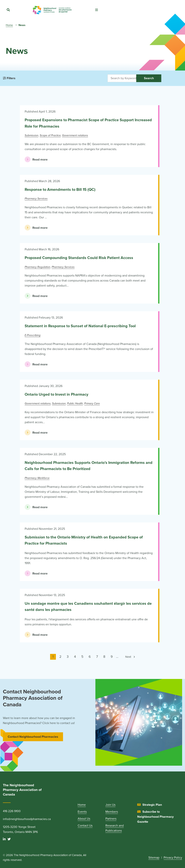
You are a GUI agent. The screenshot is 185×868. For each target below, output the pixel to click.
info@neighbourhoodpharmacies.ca (27, 819)
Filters (9, 78)
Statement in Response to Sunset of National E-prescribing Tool (80, 326)
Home (9, 25)
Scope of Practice (50, 135)
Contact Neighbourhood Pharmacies (33, 737)
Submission (32, 135)
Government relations (75, 135)
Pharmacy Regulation (37, 267)
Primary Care (92, 403)
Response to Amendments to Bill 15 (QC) (60, 190)
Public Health (75, 403)
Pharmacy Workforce (37, 478)
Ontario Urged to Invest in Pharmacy (56, 394)
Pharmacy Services (36, 199)
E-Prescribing (33, 335)
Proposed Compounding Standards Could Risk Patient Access (79, 258)
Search (149, 78)
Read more (36, 159)
